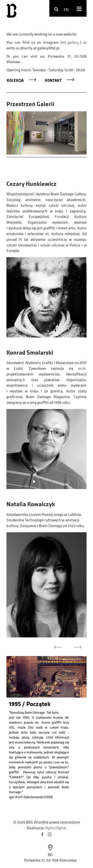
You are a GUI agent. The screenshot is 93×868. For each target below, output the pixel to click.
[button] (58, 648)
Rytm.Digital (56, 828)
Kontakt (53, 80)
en (66, 9)
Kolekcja (15, 80)
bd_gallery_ (71, 42)
